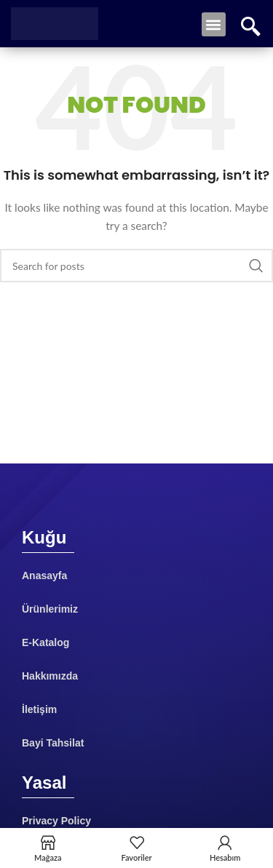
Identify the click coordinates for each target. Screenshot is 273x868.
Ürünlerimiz (50, 609)
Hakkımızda (50, 676)
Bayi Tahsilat (53, 743)
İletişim (39, 709)
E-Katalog (45, 642)
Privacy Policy (56, 821)
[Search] (136, 266)
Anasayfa (44, 576)
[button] (214, 24)
